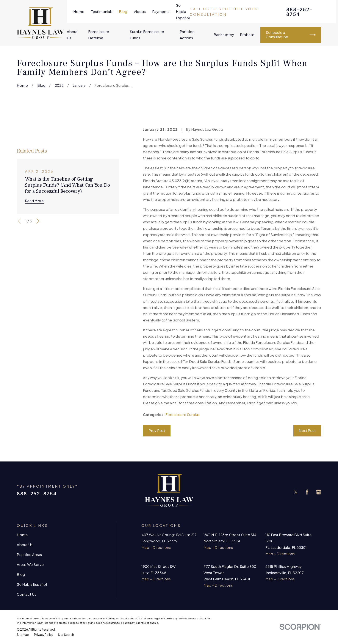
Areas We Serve (30, 564)
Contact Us (27, 594)
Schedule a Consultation (291, 35)
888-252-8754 (299, 12)
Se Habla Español (183, 12)
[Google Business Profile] (318, 492)
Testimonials (102, 12)
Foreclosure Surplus (182, 415)
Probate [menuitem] (247, 35)
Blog (123, 12)
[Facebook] (307, 492)
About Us (25, 545)
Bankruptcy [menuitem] (224, 35)
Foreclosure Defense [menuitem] (99, 35)
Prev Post (157, 431)
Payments (161, 12)
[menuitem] (23, 635)
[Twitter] (296, 492)
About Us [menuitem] (72, 35)
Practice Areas (29, 555)
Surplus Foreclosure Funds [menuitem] (147, 35)
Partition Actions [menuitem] (187, 35)
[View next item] (38, 221)
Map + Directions (156, 547)
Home (79, 12)
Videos (140, 12)
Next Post (307, 431)
